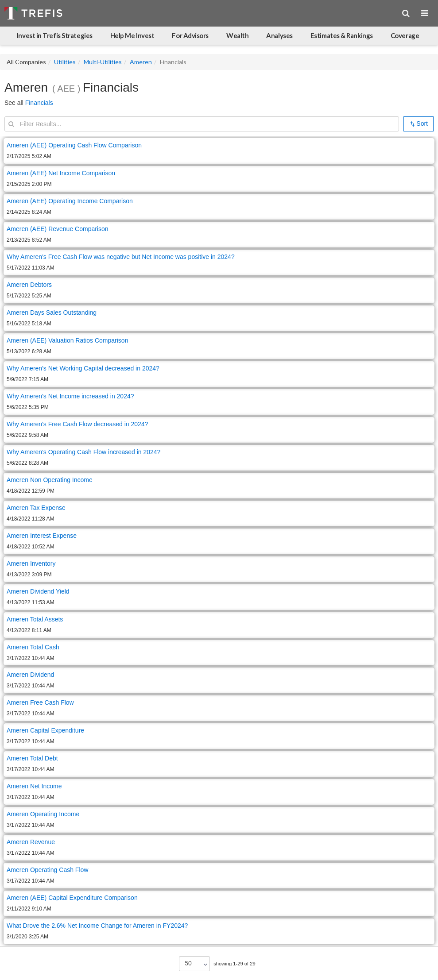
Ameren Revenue (31, 842)
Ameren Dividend (30, 675)
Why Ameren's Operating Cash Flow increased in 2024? (84, 452)
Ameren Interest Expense (42, 536)
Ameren (141, 62)
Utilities (65, 62)
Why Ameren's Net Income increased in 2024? (71, 396)
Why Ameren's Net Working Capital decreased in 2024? (84, 368)
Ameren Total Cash (33, 647)
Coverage (405, 35)
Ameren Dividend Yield (38, 591)
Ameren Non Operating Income (50, 480)
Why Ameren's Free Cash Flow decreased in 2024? (78, 424)
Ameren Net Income (34, 786)
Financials (39, 103)
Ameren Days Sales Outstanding (52, 313)
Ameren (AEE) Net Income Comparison (61, 173)
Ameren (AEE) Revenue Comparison (58, 229)
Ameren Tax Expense (36, 508)
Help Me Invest (132, 35)
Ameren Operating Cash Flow (47, 870)
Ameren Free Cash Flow (40, 702)
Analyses (279, 35)
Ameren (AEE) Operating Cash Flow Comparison (74, 145)
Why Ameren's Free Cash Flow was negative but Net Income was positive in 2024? (121, 257)
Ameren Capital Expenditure (45, 730)
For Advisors (190, 35)
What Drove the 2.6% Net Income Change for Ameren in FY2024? (97, 926)
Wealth (237, 35)
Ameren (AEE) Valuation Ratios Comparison (67, 340)
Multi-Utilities (103, 62)
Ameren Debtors (29, 285)
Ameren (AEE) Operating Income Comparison (70, 201)
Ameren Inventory (31, 563)
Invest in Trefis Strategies (55, 35)
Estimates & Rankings (342, 35)
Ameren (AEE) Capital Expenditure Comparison (72, 898)
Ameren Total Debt (32, 758)
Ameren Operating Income (43, 814)
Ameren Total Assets (35, 619)
